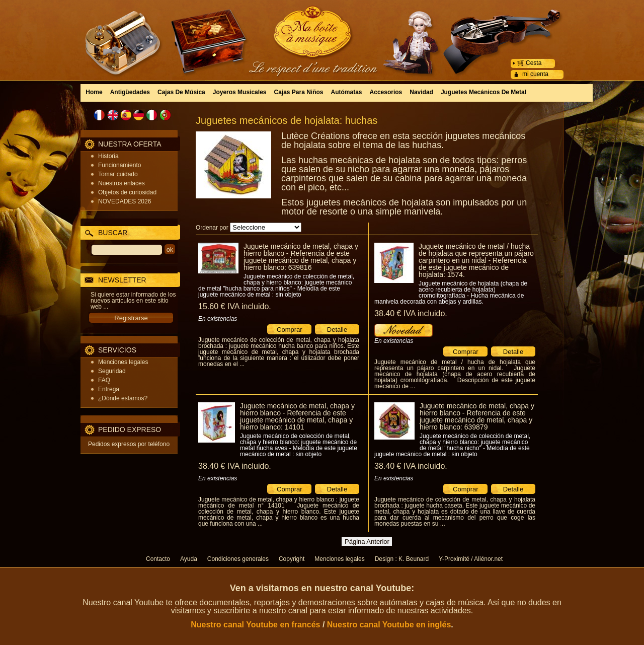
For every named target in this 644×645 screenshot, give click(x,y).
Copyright (292, 559)
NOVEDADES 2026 (125, 201)
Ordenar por (212, 228)
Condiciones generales (238, 559)
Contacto (158, 559)
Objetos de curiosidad (127, 192)
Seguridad (112, 371)
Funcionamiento (119, 165)
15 (235, 306)
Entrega (109, 389)
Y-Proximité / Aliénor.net (471, 559)
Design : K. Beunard (402, 559)
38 (411, 313)
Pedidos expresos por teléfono (129, 444)
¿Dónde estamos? (123, 398)
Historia (108, 156)
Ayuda (189, 559)
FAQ (104, 380)
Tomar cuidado (118, 174)
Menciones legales (123, 362)
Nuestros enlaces (122, 183)
